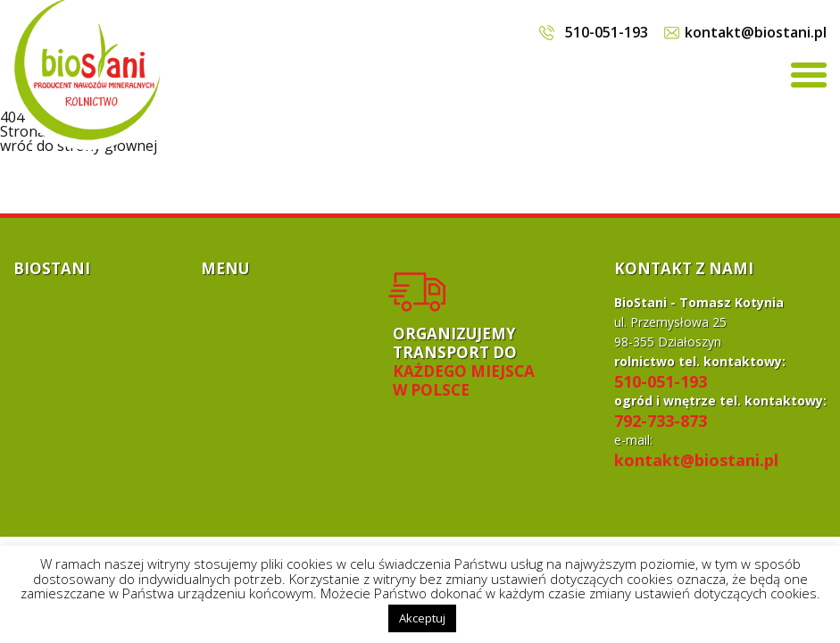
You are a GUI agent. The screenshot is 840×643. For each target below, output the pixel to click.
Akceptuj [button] (422, 618)
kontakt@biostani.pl (756, 33)
